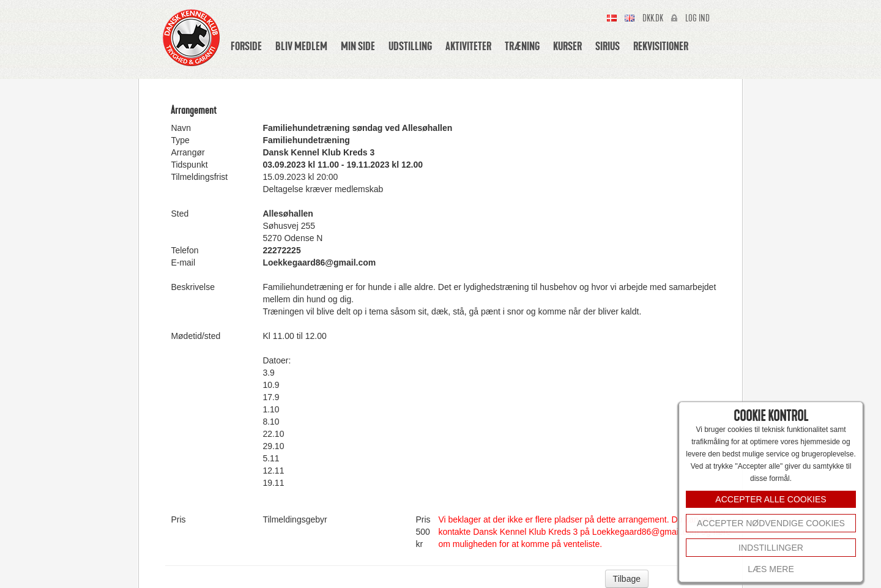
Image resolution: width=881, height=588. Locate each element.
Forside (246, 46)
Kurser (567, 46)
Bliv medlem (301, 46)
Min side (358, 46)
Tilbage (627, 579)
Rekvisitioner (661, 46)
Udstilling (410, 46)
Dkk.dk (653, 18)
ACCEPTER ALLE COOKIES (771, 499)
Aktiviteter (468, 46)
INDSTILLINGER (771, 548)
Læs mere (771, 569)
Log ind (697, 18)
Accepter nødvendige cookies (771, 523)
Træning (522, 46)
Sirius (608, 46)
